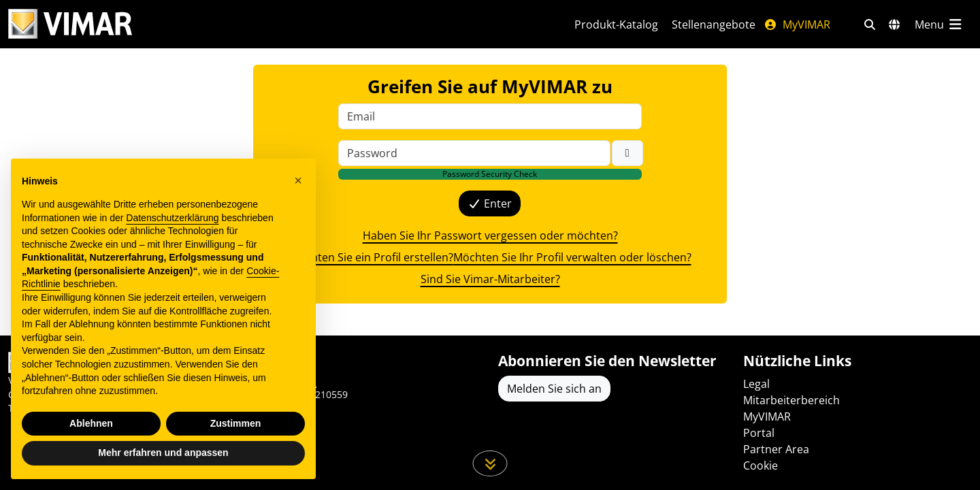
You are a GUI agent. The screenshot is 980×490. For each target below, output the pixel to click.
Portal (759, 433)
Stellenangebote (714, 24)
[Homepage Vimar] (70, 24)
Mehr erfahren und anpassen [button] (163, 453)
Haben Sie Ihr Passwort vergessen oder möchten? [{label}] (490, 235)
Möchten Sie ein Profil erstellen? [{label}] (371, 257)
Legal (756, 384)
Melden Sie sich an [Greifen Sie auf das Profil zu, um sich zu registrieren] (554, 389)
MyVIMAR (797, 24)
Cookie (761, 465)
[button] (298, 180)
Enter (490, 203)
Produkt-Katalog (616, 24)
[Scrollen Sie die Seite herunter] (490, 463)
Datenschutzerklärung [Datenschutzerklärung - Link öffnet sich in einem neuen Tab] (172, 218)
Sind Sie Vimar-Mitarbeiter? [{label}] (490, 279)
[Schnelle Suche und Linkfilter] (870, 24)
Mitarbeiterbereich (791, 400)
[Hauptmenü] (939, 24)
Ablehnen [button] (91, 423)
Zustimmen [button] (236, 423)
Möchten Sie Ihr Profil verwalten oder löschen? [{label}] (572, 257)
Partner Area (776, 449)
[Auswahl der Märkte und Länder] (894, 24)
